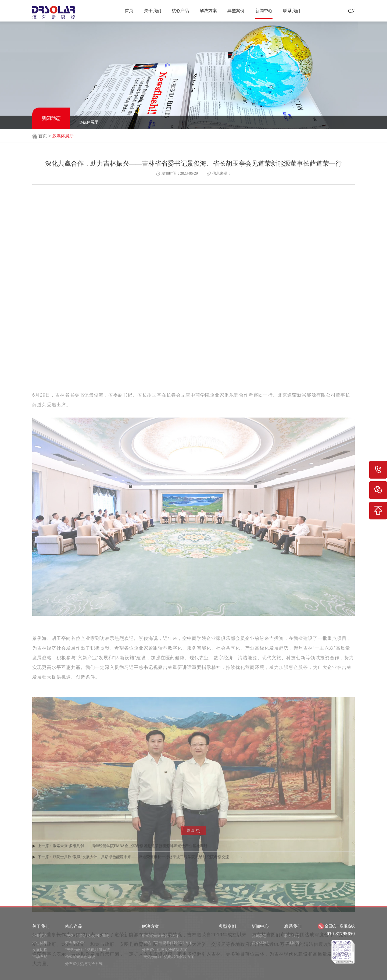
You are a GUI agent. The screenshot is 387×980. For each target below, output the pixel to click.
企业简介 (40, 974)
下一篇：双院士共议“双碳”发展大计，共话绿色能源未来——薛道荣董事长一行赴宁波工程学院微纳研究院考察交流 (133, 865)
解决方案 (208, 11)
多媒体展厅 (89, 122)
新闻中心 (264, 11)
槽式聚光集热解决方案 (161, 974)
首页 (129, 11)
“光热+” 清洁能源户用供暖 (87, 974)
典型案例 (236, 11)
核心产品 (180, 11)
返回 (194, 839)
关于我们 (153, 11)
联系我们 (292, 11)
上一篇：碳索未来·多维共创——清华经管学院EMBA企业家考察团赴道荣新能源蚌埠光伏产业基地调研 (123, 854)
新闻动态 (51, 118)
